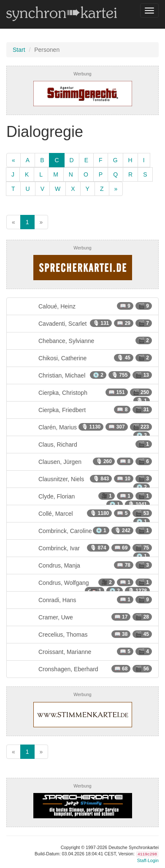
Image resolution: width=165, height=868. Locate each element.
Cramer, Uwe (82, 617)
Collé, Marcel (82, 516)
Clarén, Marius (82, 430)
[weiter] (116, 189)
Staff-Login (148, 860)
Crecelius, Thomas (82, 634)
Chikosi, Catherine (82, 358)
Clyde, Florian (82, 499)
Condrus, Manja (82, 565)
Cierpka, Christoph (82, 395)
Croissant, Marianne (82, 651)
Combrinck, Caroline (82, 530)
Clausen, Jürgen (82, 461)
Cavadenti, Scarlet (82, 323)
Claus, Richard (82, 444)
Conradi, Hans (82, 600)
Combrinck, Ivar (82, 551)
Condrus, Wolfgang (82, 585)
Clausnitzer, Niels (82, 481)
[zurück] (14, 160)
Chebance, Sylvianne (82, 340)
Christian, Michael (82, 375)
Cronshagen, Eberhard (82, 669)
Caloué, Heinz (82, 306)
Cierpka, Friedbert (82, 410)
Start (19, 50)
